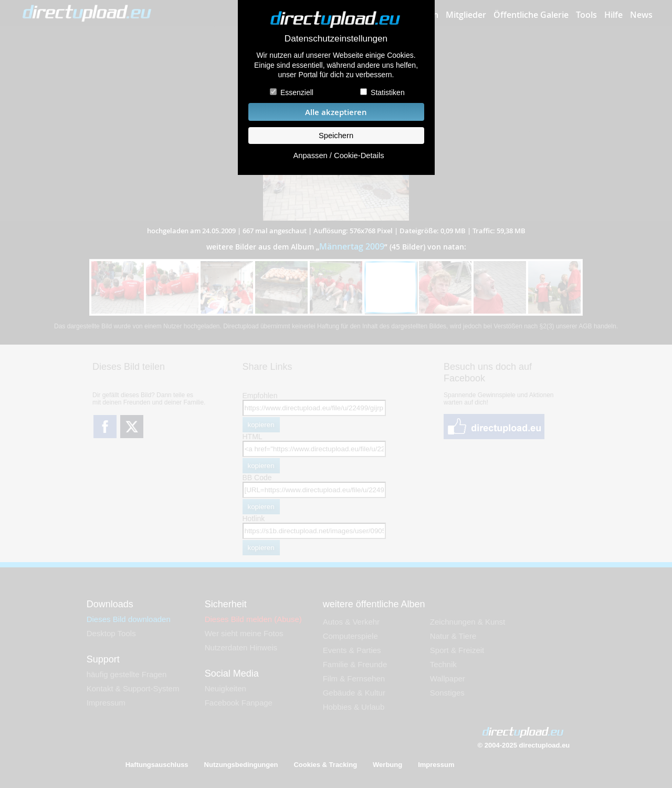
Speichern (336, 136)
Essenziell (297, 92)
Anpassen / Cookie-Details (338, 155)
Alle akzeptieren (336, 112)
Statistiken (388, 92)
